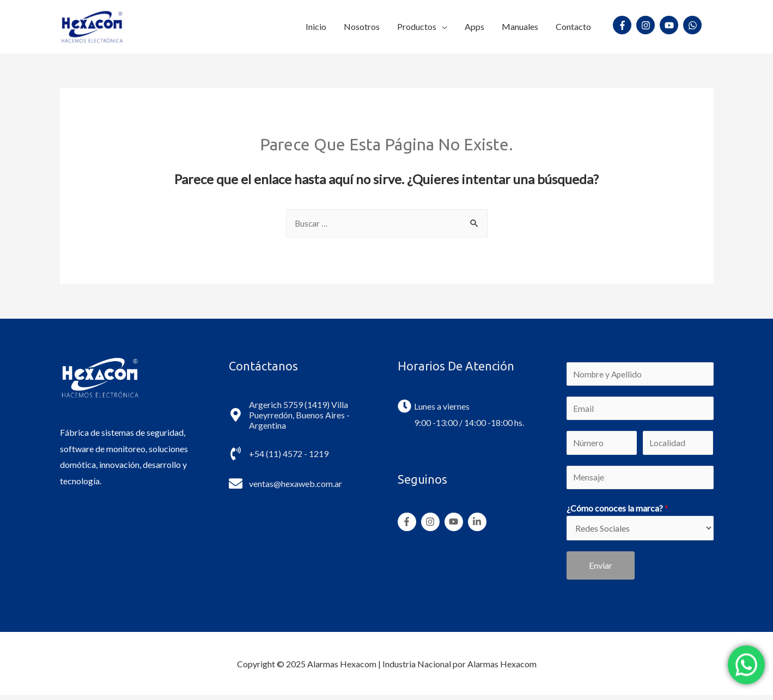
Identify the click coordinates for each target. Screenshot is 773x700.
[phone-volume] (279, 453)
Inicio (316, 26)
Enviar (601, 570)
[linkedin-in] (479, 521)
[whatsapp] (694, 25)
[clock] (434, 406)
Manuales (520, 26)
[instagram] (647, 25)
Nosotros (362, 26)
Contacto (573, 26)
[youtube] (671, 25)
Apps (474, 26)
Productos (417, 26)
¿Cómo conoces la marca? (617, 511)
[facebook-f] (624, 25)
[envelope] (285, 483)
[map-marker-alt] (302, 414)
